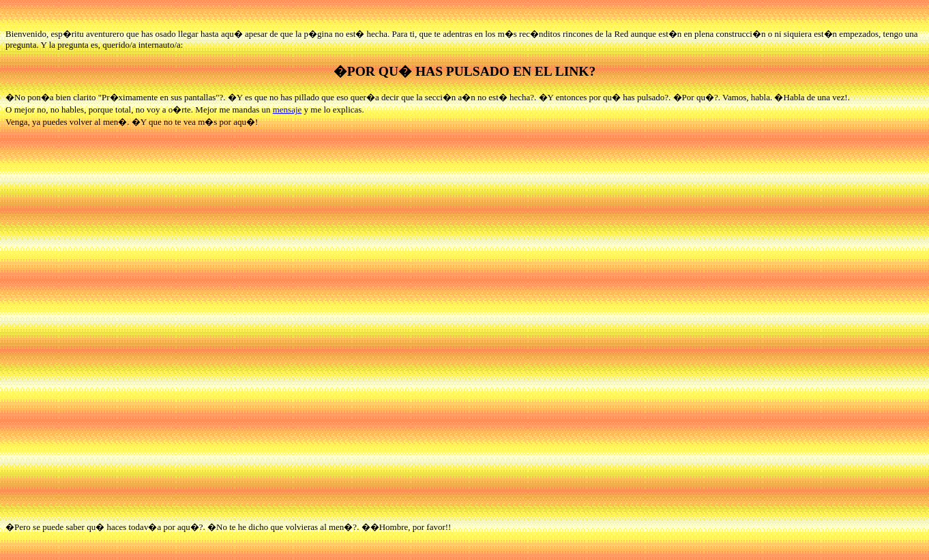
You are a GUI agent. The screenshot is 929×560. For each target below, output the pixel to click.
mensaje (287, 109)
